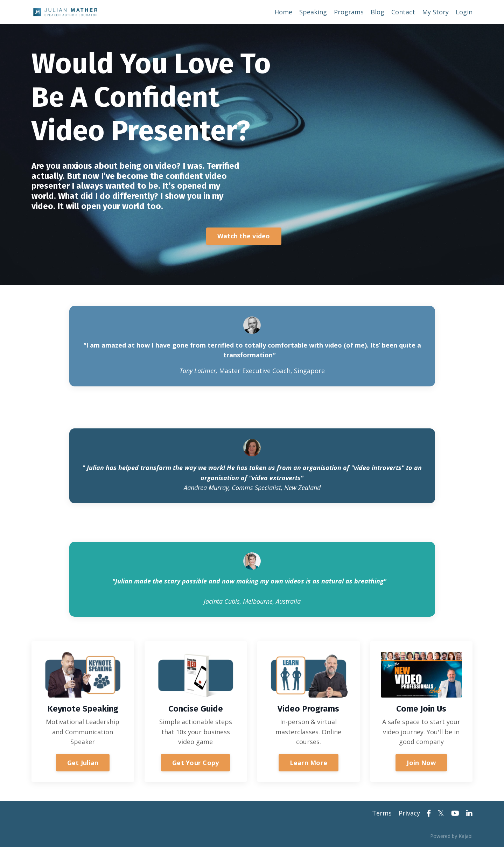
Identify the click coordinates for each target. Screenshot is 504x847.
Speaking (313, 12)
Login (464, 12)
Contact (403, 12)
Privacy (409, 813)
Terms (382, 813)
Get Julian (83, 763)
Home (283, 12)
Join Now (421, 763)
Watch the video (244, 236)
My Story (435, 12)
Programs (349, 12)
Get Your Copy (195, 763)
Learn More (309, 763)
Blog (377, 12)
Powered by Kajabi (451, 836)
